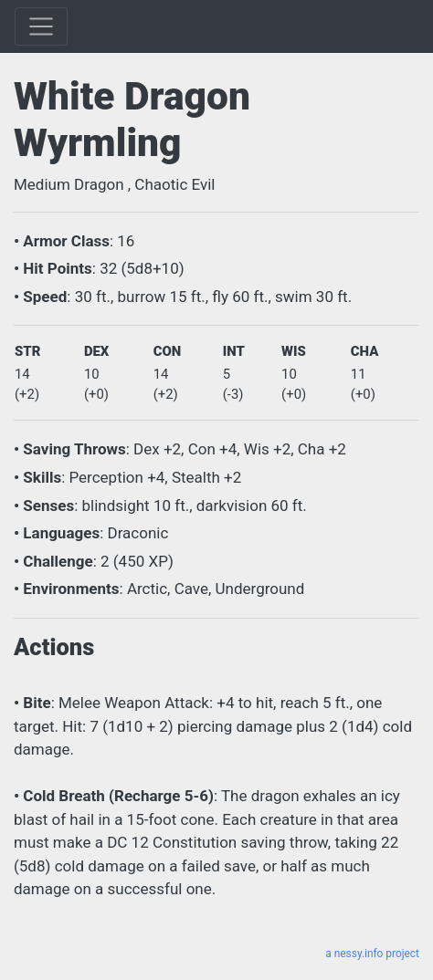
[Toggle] (41, 26)
